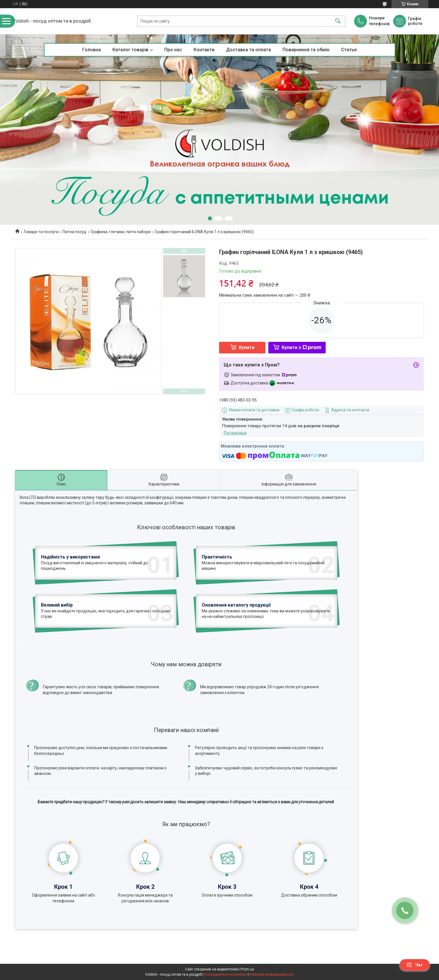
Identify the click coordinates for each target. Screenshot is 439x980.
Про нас (173, 50)
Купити (247, 347)
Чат (415, 965)
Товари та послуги (41, 232)
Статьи (349, 50)
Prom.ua (247, 969)
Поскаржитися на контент (226, 974)
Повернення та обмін (306, 50)
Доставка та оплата (248, 50)
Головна (92, 50)
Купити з (302, 347)
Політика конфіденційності (272, 974)
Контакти (204, 50)
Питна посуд (74, 232)
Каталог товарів (130, 50)
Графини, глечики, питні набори (121, 232)
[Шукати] (338, 21)
